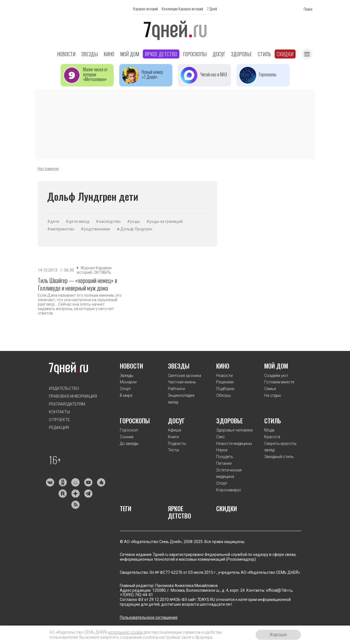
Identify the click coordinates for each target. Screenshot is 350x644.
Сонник (127, 437)
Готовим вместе (279, 382)
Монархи (128, 382)
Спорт (125, 389)
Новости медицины (234, 444)
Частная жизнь (182, 382)
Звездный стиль (279, 457)
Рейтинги (176, 389)
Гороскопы (195, 54)
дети (55, 221)
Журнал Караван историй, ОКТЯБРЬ (94, 270)
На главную (48, 169)
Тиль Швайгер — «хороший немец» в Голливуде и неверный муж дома (77, 284)
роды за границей (166, 221)
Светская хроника (184, 376)
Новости (66, 54)
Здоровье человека (234, 430)
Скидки (285, 54)
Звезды (90, 54)
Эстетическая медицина (229, 473)
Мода (269, 430)
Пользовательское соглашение (149, 617)
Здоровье (241, 54)
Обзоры (223, 395)
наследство (110, 221)
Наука (222, 450)
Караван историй (146, 9)
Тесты (173, 450)
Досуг (219, 54)
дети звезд (79, 221)
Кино (109, 54)
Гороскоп (129, 430)
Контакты (59, 412)
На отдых (273, 395)
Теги (126, 508)
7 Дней (212, 9)
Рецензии (225, 382)
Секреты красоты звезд (280, 447)
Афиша (174, 430)
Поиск (308, 9)
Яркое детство (161, 54)
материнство (62, 229)
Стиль (264, 54)
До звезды (129, 444)
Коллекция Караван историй (182, 9)
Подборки (225, 389)
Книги (173, 437)
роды (135, 221)
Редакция (59, 428)
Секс (221, 437)
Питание (224, 463)
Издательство (64, 388)
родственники (97, 229)
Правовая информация (73, 396)
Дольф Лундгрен (136, 229)
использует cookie (126, 632)
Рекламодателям (67, 404)
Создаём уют (276, 376)
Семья (270, 389)
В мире (126, 395)
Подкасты (177, 444)
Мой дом (130, 54)
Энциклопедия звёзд (181, 399)
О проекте (59, 420)
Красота (272, 437)
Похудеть (225, 457)
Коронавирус (229, 490)
